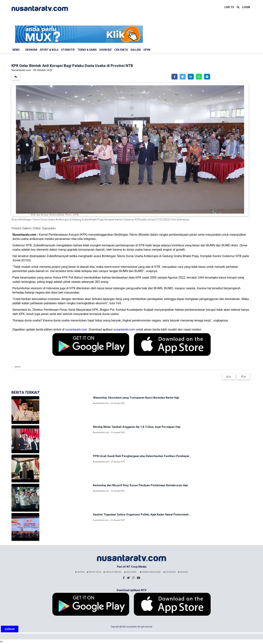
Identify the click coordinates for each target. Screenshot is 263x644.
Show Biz (105, 50)
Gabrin (27, 228)
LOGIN (246, 7)
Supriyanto (49, 228)
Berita (18, 367)
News (16, 50)
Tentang (80, 572)
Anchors (183, 572)
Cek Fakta (121, 50)
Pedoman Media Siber (150, 572)
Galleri (136, 50)
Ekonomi (31, 50)
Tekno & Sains (87, 50)
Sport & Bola (49, 50)
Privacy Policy (94, 572)
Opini (147, 50)
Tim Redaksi (170, 572)
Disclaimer (130, 572)
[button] (174, 77)
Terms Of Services (112, 572)
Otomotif (68, 50)
